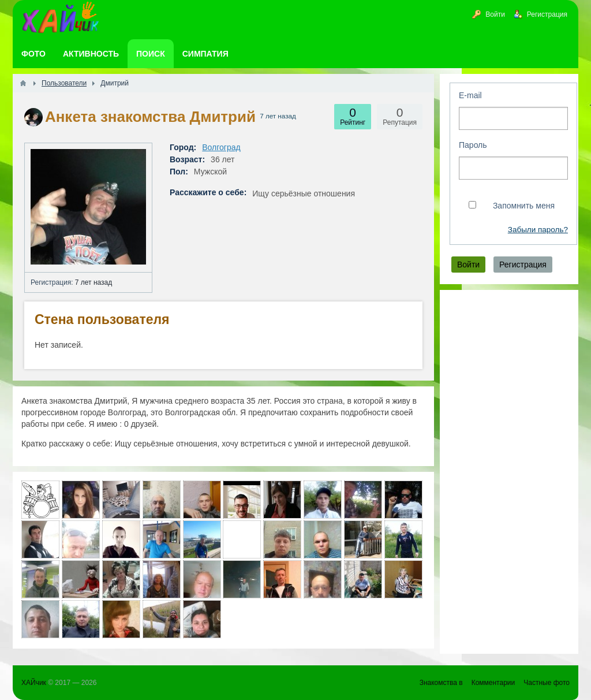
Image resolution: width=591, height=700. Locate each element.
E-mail (470, 95)
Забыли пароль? (538, 230)
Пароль (473, 145)
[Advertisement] (509, 472)
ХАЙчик (34, 683)
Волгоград (221, 147)
